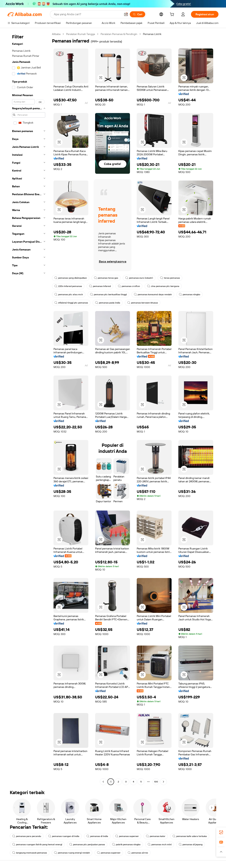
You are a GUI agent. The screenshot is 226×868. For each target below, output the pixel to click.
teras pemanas (170, 278)
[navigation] (29, 408)
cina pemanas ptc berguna (163, 286)
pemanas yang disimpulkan (71, 278)
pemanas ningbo (190, 294)
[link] (221, 832)
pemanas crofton (129, 286)
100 (156, 782)
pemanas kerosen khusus (143, 303)
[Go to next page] (163, 782)
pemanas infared (100, 286)
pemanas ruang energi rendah (72, 853)
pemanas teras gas (106, 278)
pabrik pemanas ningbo (126, 844)
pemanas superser (127, 836)
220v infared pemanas (68, 286)
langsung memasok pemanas (30, 853)
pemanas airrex (138, 853)
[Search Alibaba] (87, 14)
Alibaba (56, 34)
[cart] (173, 15)
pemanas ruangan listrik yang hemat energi (37, 844)
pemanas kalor (156, 836)
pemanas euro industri (139, 278)
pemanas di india (97, 836)
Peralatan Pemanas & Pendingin (119, 34)
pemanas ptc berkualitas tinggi (108, 294)
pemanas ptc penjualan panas (87, 844)
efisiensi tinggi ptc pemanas (71, 303)
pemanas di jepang (191, 844)
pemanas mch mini (160, 844)
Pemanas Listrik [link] (152, 34)
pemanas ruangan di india (64, 836)
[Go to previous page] (103, 782)
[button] (126, 14)
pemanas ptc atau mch (69, 294)
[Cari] (137, 14)
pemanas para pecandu (27, 836)
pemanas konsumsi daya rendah (153, 294)
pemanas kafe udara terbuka (190, 836)
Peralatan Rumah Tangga (81, 34)
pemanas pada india (108, 303)
